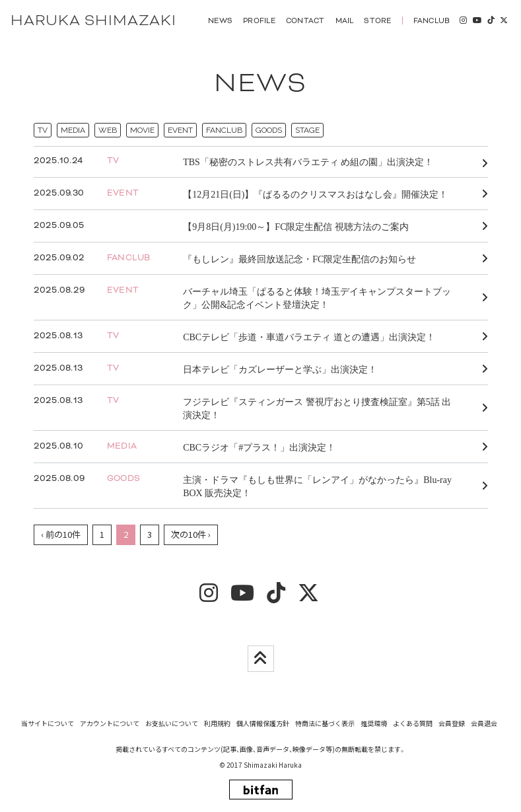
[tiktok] (491, 20)
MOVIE (142, 130)
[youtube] (477, 20)
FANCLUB (224, 130)
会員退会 (484, 723)
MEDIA (73, 130)
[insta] (463, 20)
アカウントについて (110, 723)
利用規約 (217, 723)
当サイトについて (48, 723)
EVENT (180, 130)
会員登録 (452, 723)
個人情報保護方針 (263, 723)
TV (43, 130)
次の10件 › (191, 534)
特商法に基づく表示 (325, 723)
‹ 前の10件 (61, 534)
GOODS (269, 130)
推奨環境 (374, 723)
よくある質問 (413, 723)
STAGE (307, 130)
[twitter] (504, 20)
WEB (108, 130)
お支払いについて (172, 723)
